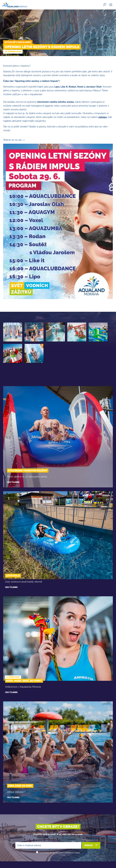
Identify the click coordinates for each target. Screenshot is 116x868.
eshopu (103, 117)
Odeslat (91, 845)
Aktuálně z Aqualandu (18, 42)
